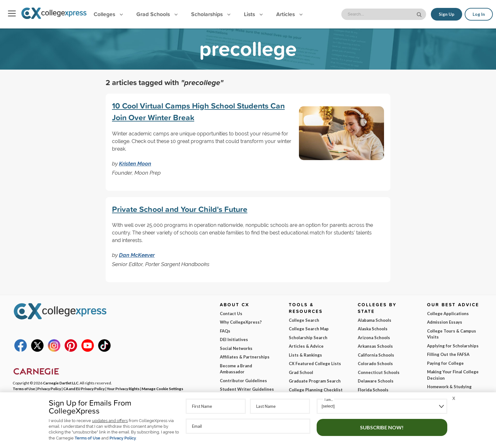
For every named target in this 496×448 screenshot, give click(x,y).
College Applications (448, 314)
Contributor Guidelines (243, 381)
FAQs (225, 331)
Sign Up (446, 14)
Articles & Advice (306, 346)
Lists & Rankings (305, 355)
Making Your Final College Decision (453, 375)
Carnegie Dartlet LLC (61, 383)
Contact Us (231, 314)
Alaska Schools (373, 329)
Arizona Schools (374, 338)
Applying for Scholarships (453, 346)
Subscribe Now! (382, 427)
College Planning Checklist (316, 390)
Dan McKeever (137, 255)
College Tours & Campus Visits (452, 334)
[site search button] (420, 14)
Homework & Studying (449, 387)
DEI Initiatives (234, 339)
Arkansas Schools (375, 346)
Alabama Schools (375, 320)
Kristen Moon (135, 164)
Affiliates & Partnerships (245, 357)
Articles (289, 14)
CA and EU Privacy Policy (84, 389)
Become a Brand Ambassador (236, 369)
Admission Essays (445, 322)
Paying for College (445, 363)
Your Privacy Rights (123, 389)
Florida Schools (373, 390)
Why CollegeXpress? (241, 322)
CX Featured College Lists (315, 364)
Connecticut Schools (379, 372)
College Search (304, 320)
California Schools (376, 355)
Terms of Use (87, 438)
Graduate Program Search (315, 381)
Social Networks (236, 348)
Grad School (301, 372)
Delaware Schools (376, 381)
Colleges (108, 14)
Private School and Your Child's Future (180, 209)
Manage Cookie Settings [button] (162, 389)
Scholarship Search (308, 338)
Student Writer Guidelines (247, 389)
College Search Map (309, 329)
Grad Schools (157, 14)
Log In (479, 14)
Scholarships (211, 14)
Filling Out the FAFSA (448, 354)
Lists (253, 14)
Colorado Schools (375, 364)
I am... (329, 399)
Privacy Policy (123, 438)
